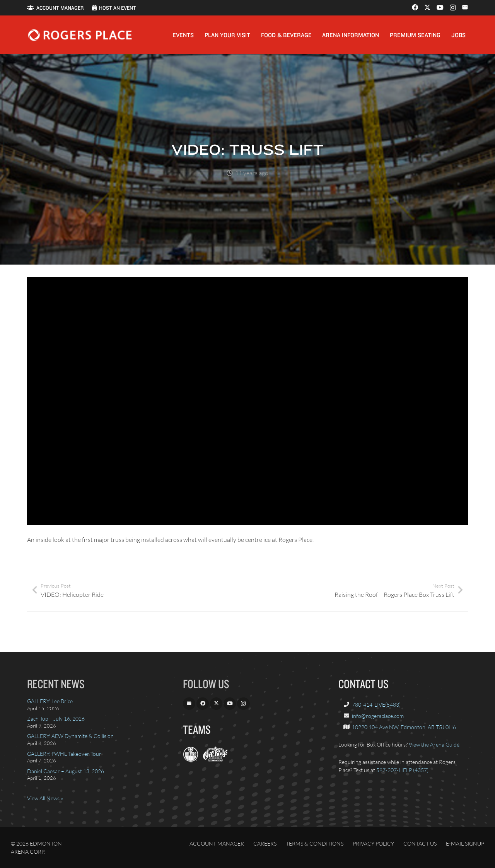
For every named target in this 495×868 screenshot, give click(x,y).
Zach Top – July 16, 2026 (56, 718)
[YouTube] (440, 7)
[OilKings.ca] (215, 760)
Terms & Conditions (315, 843)
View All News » (45, 798)
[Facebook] (415, 7)
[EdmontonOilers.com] (191, 760)
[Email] (465, 7)
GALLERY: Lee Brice (50, 701)
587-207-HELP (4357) (402, 770)
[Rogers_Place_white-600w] (80, 35)
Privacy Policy (373, 843)
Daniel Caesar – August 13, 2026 (66, 771)
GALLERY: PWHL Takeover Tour (64, 754)
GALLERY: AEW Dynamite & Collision (70, 736)
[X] (427, 7)
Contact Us (420, 843)
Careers (265, 843)
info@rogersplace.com (378, 716)
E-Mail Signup (465, 843)
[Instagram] (453, 8)
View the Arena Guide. (435, 744)
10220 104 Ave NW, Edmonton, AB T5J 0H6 (404, 727)
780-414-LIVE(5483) (376, 705)
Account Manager (217, 843)
